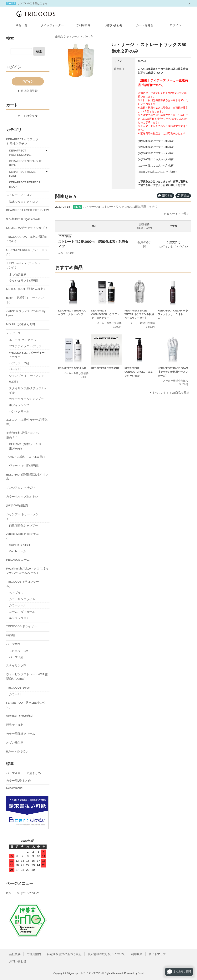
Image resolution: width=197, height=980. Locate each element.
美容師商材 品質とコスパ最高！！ (22, 435)
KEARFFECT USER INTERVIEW (28, 210)
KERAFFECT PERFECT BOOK (25, 184)
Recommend (14, 788)
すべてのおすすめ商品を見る (171, 393)
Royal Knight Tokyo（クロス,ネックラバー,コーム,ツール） (28, 571)
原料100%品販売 (17, 505)
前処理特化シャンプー (23, 525)
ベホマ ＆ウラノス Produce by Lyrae (26, 313)
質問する (165, 196)
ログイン (175, 25)
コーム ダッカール (22, 612)
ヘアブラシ (16, 593)
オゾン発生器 (15, 743)
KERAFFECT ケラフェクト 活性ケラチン (22, 141)
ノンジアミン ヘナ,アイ (21, 488)
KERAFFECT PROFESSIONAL (20, 153)
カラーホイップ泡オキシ (22, 496)
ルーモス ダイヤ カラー (24, 340)
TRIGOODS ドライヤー (21, 626)
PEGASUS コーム (18, 560)
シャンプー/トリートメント (22, 516)
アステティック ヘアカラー (27, 346)
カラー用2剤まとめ (18, 781)
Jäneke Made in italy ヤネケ (23, 536)
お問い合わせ (114, 25)
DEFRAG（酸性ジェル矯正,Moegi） (25, 446)
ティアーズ (73, 37)
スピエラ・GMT (19, 651)
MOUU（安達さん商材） (22, 324)
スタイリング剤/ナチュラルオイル (28, 390)
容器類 (10, 635)
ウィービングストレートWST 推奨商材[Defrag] (27, 676)
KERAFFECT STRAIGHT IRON (25, 163)
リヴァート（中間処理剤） (23, 466)
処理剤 (13, 382)
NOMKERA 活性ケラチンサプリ (27, 228)
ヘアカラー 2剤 (19, 363)
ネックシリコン (19, 618)
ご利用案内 (83, 25)
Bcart (141, 973)
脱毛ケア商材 (15, 725)
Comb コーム (18, 551)
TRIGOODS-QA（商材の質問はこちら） (27, 239)
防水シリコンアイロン (23, 202)
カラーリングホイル (22, 599)
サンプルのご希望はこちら (32, 3)
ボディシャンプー (21, 405)
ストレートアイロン (19, 195)
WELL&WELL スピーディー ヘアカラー (29, 355)
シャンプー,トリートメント (27, 376)
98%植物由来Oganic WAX (23, 219)
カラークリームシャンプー (26, 399)
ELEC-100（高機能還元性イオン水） (27, 477)
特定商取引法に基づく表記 (64, 954)
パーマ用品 (13, 644)
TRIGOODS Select (18, 688)
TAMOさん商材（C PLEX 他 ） (26, 457)
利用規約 (137, 954)
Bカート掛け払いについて (23, 893)
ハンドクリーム (19, 411)
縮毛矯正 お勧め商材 (20, 716)
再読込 (183, 196)
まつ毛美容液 (18, 274)
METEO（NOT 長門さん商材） (26, 289)
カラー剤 (15, 694)
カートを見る (145, 25)
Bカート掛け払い (17, 751)
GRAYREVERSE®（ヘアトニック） (27, 252)
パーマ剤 (88, 37)
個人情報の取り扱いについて (106, 954)
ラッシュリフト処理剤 (23, 281)
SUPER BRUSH (19, 545)
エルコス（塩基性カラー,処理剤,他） (27, 422)
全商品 (59, 37)
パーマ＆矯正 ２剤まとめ (23, 773)
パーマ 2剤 (16, 657)
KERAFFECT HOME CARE (22, 174)
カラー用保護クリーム (21, 734)
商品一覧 (22, 25)
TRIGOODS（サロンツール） (23, 584)
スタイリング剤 (16, 665)
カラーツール (18, 605)
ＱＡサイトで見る (178, 214)
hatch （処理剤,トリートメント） (25, 300)
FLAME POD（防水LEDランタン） (26, 705)
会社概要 (15, 954)
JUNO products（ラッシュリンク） (23, 265)
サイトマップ (157, 954)
